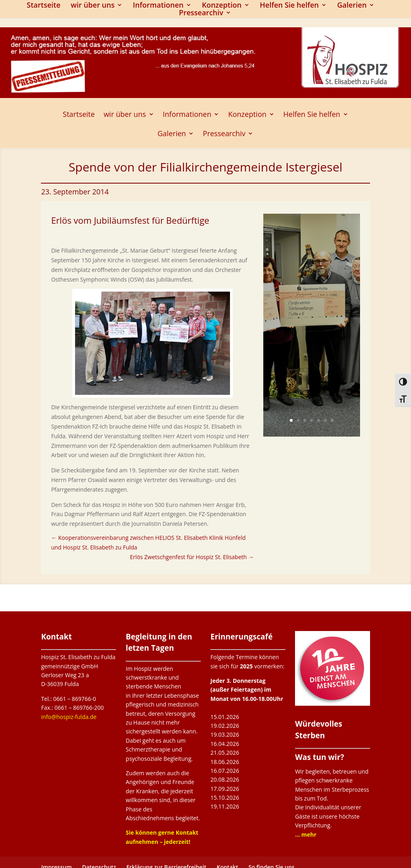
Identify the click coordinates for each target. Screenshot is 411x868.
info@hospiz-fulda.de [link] (69, 717)
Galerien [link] (352, 6)
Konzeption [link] (222, 6)
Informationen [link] (158, 6)
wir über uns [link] (93, 6)
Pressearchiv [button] (201, 13)
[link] (153, 395)
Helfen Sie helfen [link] (289, 6)
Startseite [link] (44, 6)
